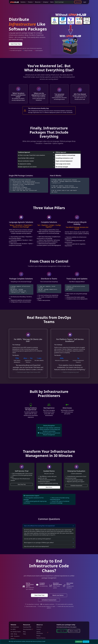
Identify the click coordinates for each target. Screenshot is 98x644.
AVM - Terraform (15, 636)
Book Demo (49, 487)
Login (85, 2)
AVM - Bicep (14, 634)
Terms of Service (41, 638)
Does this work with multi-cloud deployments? (37, 546)
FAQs (24, 634)
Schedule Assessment (76, 486)
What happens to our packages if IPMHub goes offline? (39, 543)
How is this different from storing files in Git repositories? (39, 526)
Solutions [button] (23, 2)
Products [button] (30, 2)
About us (39, 627)
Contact (39, 629)
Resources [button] (38, 2)
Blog (24, 632)
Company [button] (46, 2)
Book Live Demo (58, 595)
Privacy (38, 636)
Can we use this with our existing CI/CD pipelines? (37, 539)
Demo (52, 2)
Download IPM (27, 627)
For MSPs (13, 629)
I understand (79, 642)
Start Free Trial (16, 44)
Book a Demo (74, 631)
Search (78, 2)
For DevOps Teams (16, 632)
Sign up (62, 631)
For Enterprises (15, 627)
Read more (86, 642)
